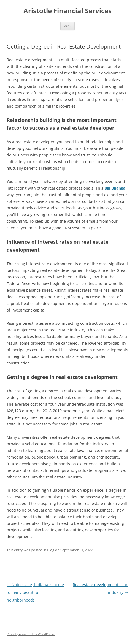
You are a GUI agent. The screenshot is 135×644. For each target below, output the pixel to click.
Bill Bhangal (115, 188)
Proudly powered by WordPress (31, 634)
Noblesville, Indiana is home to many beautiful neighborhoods (35, 592)
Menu (67, 26)
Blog (51, 550)
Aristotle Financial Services (67, 11)
